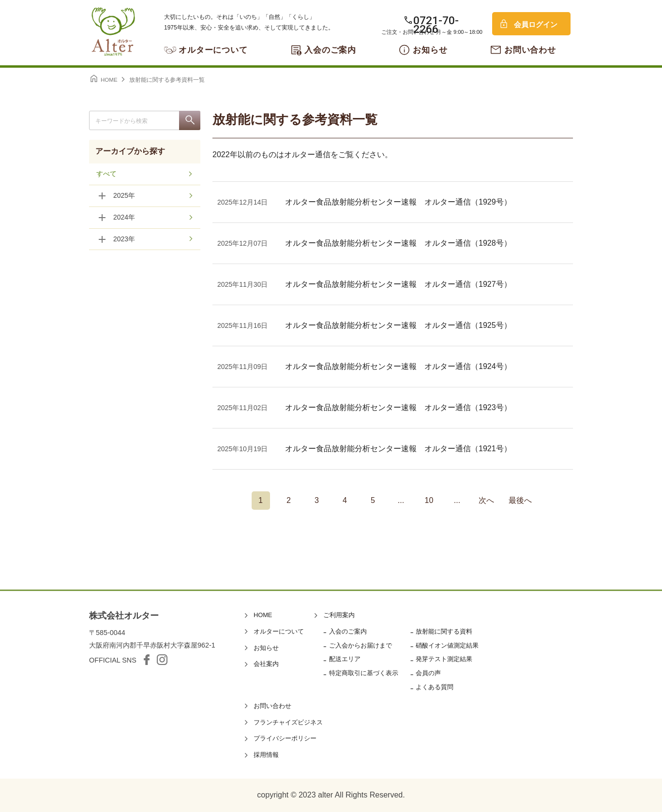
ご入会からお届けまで (361, 645)
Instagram (162, 660)
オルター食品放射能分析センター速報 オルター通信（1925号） (398, 325)
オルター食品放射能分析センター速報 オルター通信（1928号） (398, 243)
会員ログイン (536, 24)
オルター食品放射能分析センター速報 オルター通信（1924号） (398, 366)
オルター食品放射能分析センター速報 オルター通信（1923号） (398, 407)
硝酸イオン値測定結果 (447, 645)
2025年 (124, 196)
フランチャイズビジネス (288, 722)
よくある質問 (435, 687)
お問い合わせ (530, 50)
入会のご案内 (330, 50)
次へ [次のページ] (486, 500)
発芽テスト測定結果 (444, 659)
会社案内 (266, 664)
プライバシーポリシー (285, 738)
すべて (106, 174)
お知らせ (430, 50)
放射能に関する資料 (444, 631)
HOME (263, 615)
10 (429, 500)
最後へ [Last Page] (520, 500)
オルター (113, 31)
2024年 (124, 218)
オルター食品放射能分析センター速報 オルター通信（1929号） (398, 202)
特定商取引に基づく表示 (364, 673)
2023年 (124, 239)
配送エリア (345, 659)
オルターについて (213, 50)
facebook (147, 660)
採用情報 (266, 755)
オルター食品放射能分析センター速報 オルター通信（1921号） (398, 449)
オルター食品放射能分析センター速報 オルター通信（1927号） (398, 284)
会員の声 (428, 673)
